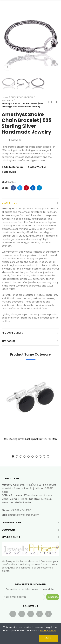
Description (9, 203)
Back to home (53, 102)
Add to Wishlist (37, 167)
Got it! (48, 638)
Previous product (49, 102)
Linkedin (33, 188)
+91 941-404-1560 (21, 510)
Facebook (13, 188)
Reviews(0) (8, 341)
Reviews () (16, 140)
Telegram (39, 188)
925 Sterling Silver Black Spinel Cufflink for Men (30, 439)
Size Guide (10, 172)
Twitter (20, 188)
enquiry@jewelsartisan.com (24, 515)
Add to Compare (14, 167)
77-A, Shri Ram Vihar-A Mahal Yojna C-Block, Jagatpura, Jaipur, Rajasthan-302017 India (27, 499)
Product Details (12, 333)
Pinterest (26, 188)
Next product (57, 102)
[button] (5, 37)
